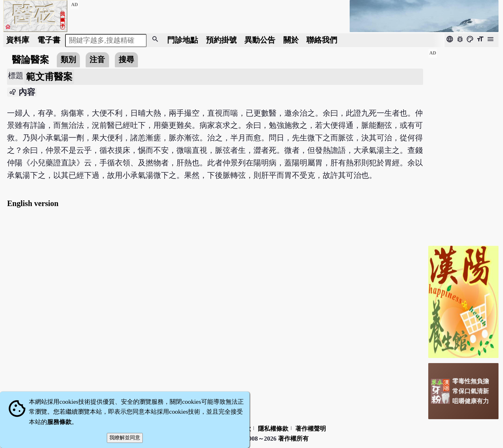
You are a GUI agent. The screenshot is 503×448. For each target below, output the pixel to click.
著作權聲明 (311, 429)
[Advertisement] (463, 145)
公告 (260, 40)
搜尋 (126, 59)
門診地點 (183, 40)
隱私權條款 (273, 429)
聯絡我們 (322, 40)
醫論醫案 (30, 60)
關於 (291, 40)
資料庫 (18, 40)
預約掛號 (221, 40)
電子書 (49, 40)
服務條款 (59, 422)
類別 (68, 59)
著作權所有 (293, 439)
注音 (97, 59)
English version (33, 203)
